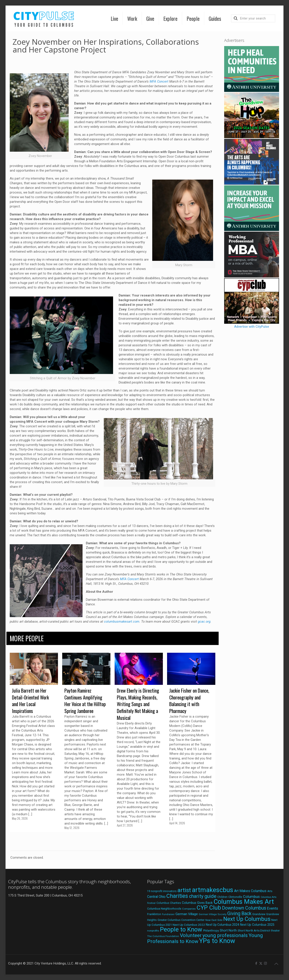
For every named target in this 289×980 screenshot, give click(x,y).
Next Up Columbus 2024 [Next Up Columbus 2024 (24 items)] (223, 925)
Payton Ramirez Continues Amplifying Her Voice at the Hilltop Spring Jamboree (85, 701)
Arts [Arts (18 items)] (270, 891)
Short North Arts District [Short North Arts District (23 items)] (254, 930)
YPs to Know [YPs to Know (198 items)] (217, 941)
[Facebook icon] (256, 963)
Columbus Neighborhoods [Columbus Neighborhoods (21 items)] (164, 909)
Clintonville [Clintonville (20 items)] (235, 897)
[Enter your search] (253, 18)
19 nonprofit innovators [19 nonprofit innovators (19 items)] (162, 891)
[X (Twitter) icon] (261, 963)
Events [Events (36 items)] (273, 908)
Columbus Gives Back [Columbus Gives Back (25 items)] (197, 903)
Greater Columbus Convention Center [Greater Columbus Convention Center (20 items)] (181, 920)
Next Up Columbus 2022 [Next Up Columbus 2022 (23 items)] (189, 925)
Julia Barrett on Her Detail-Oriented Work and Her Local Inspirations (30, 701)
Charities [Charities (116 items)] (177, 896)
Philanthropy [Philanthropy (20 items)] (211, 931)
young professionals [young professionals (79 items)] (225, 935)
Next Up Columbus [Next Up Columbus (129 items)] (247, 919)
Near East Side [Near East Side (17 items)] (214, 920)
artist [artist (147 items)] (184, 890)
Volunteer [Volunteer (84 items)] (191, 935)
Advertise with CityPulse (252, 327)
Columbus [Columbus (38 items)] (251, 897)
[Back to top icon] (276, 964)
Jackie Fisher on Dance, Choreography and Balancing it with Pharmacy (189, 701)
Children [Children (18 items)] (222, 897)
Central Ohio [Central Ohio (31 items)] (156, 897)
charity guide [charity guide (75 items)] (203, 896)
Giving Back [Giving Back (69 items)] (239, 913)
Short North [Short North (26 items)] (228, 931)
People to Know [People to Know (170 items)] (181, 929)
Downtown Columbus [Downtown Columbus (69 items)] (244, 908)
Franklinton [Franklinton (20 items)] (154, 914)
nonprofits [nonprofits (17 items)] (153, 931)
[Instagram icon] (265, 963)
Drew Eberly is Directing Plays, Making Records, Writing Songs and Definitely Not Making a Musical (138, 704)
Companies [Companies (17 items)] (189, 909)
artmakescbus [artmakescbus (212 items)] (213, 890)
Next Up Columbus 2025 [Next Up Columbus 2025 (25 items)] (257, 925)
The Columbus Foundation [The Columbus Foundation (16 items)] (163, 936)
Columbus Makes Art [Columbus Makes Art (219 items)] (244, 902)
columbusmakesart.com (122, 622)
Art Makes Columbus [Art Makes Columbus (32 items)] (250, 891)
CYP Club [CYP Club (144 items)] (209, 908)
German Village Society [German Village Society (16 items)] (213, 914)
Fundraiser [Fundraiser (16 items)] (168, 914)
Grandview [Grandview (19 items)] (259, 914)
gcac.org (204, 622)
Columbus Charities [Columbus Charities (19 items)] (169, 903)
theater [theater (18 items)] (275, 931)
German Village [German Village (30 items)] (187, 914)
